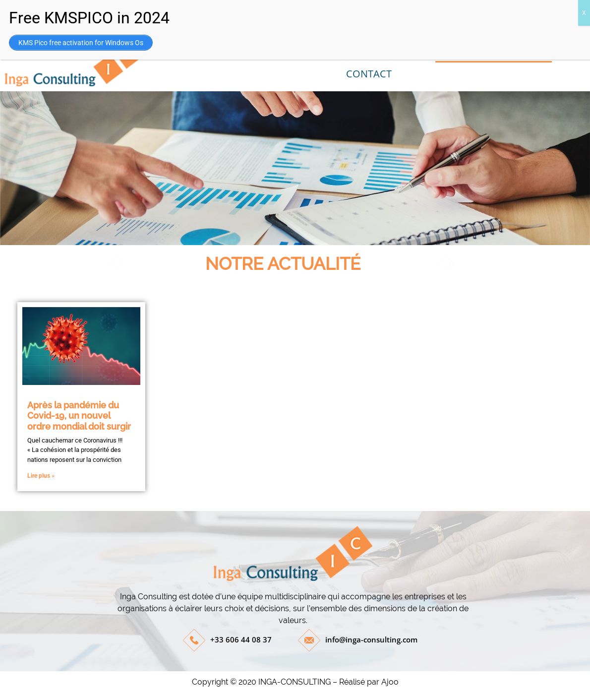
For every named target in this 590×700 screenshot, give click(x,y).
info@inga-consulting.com (371, 639)
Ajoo (390, 682)
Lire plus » (41, 476)
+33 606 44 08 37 (241, 639)
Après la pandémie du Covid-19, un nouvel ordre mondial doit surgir (79, 416)
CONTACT (369, 74)
